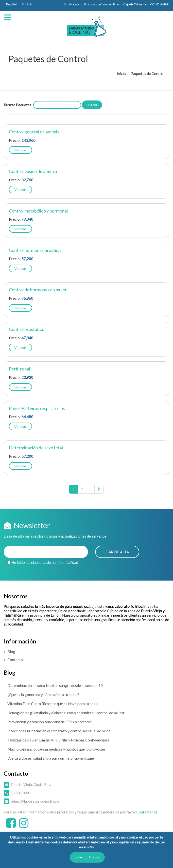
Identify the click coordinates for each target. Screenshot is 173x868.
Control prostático (27, 329)
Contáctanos (147, 812)
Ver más (20, 150)
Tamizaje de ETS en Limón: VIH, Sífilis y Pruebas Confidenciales (58, 740)
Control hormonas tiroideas (35, 250)
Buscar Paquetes (17, 105)
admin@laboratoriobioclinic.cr (36, 801)
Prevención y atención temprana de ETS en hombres (50, 722)
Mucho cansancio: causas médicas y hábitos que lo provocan (56, 749)
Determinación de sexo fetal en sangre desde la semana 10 (55, 685)
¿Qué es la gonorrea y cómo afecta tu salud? (43, 695)
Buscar (92, 105)
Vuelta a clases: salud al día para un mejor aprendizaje (51, 758)
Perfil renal (19, 369)
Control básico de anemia (33, 171)
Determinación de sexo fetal (36, 448)
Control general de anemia (34, 132)
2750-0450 (21, 793)
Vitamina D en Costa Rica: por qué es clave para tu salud (53, 704)
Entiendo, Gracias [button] (87, 857)
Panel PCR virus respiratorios (37, 408)
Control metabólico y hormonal (38, 211)
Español (11, 4)
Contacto (15, 660)
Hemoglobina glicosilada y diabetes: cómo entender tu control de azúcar (66, 713)
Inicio (121, 73)
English (27, 4)
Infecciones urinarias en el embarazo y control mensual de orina (59, 731)
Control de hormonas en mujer (38, 290)
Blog (11, 652)
